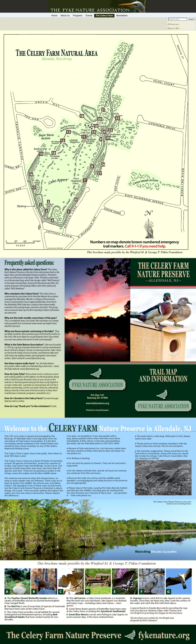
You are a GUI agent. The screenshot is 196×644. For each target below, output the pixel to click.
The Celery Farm (104, 16)
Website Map (174, 28)
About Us (65, 16)
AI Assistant (173, 24)
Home (54, 16)
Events (89, 16)
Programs (78, 16)
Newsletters (122, 16)
